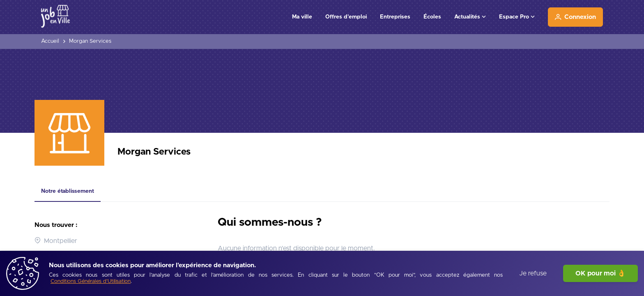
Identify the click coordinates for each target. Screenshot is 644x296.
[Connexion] (575, 17)
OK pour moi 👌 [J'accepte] (600, 273)
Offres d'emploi (346, 17)
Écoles (432, 17)
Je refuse (533, 273)
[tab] (68, 192)
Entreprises (395, 17)
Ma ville (302, 17)
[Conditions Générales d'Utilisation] (91, 282)
